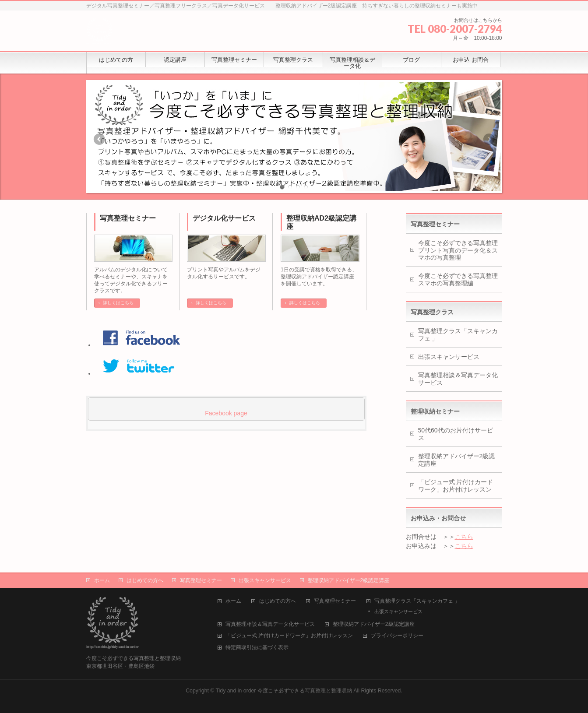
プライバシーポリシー (397, 636)
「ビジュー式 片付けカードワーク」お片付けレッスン (456, 486)
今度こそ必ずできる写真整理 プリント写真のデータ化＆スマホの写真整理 (460, 250)
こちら (464, 537)
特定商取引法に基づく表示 (257, 648)
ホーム (102, 580)
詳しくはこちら (118, 303)
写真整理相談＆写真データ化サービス (458, 379)
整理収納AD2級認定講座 (321, 222)
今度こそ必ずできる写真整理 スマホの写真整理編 (460, 279)
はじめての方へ (145, 580)
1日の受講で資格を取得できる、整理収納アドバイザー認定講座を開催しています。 (319, 277)
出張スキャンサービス (449, 357)
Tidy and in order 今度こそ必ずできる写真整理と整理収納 (284, 691)
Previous (99, 139)
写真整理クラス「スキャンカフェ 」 (458, 335)
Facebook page (226, 413)
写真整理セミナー (128, 218)
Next (489, 139)
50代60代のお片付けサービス (456, 434)
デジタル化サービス (224, 218)
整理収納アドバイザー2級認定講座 (457, 460)
